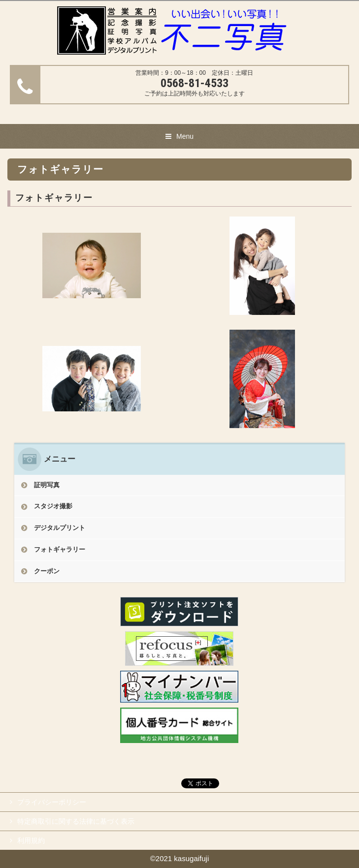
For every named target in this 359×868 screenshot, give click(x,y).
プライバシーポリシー (52, 802)
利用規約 (31, 840)
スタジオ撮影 (53, 506)
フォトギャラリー (60, 549)
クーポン (47, 571)
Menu (185, 136)
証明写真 (47, 485)
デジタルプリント (60, 528)
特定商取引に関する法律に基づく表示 (76, 821)
